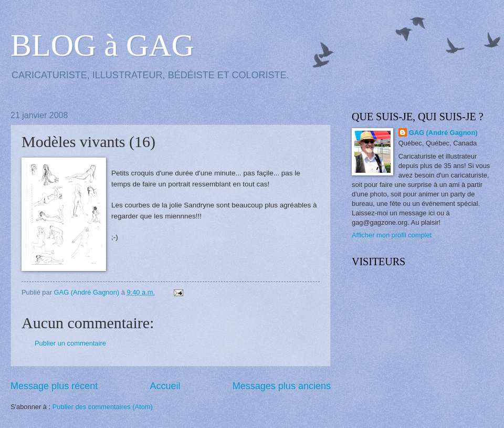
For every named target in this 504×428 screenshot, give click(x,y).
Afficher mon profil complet (392, 235)
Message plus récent (54, 386)
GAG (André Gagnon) (443, 133)
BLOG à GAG (102, 45)
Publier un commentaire (70, 343)
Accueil (165, 386)
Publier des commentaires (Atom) (103, 407)
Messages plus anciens (282, 386)
